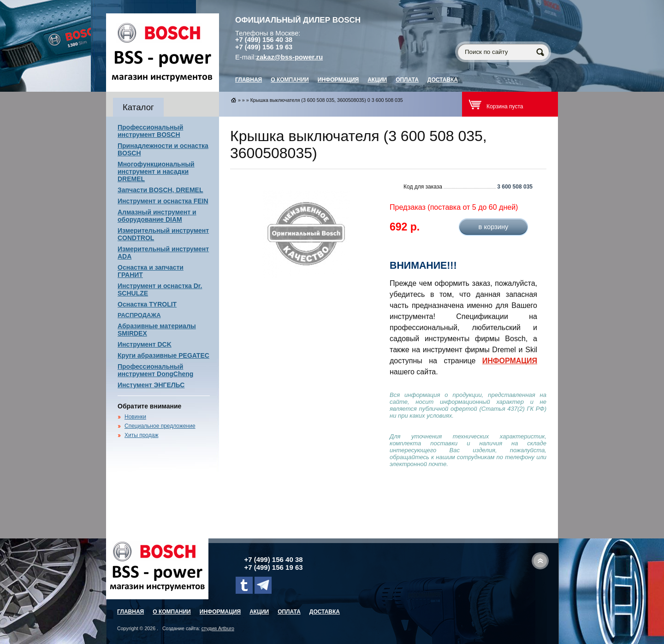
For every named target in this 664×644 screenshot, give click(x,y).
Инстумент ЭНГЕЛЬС (151, 385)
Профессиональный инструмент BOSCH (150, 131)
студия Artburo (218, 628)
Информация (338, 80)
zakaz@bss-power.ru (290, 57)
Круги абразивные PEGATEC (163, 355)
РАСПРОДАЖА (139, 315)
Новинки (135, 417)
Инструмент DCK (145, 344)
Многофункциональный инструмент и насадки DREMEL (156, 171)
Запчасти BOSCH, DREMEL (160, 190)
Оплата (407, 80)
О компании (290, 80)
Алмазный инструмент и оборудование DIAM (157, 216)
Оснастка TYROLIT (147, 304)
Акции (377, 80)
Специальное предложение (160, 426)
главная (249, 80)
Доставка (443, 80)
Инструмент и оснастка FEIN (163, 201)
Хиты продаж (141, 435)
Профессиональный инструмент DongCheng (155, 370)
